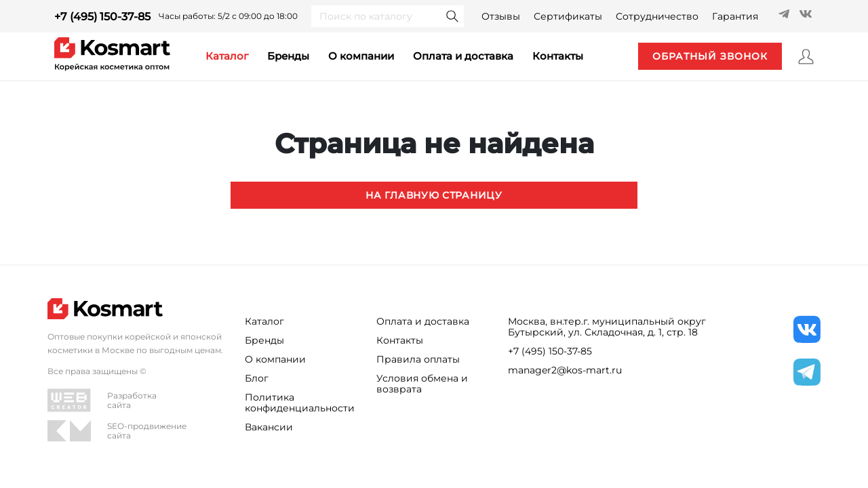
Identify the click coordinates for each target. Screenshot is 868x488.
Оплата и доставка (463, 56)
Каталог (264, 321)
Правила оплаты (418, 359)
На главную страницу (434, 195)
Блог (257, 378)
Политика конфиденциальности (300, 403)
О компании (361, 56)
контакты (558, 56)
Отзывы (501, 16)
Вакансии (269, 427)
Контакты (400, 340)
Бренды (288, 56)
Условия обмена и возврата (422, 384)
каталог (227, 56)
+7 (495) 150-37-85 (102, 17)
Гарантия (735, 16)
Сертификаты (568, 16)
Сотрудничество (657, 16)
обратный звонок (710, 56)
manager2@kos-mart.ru (565, 370)
